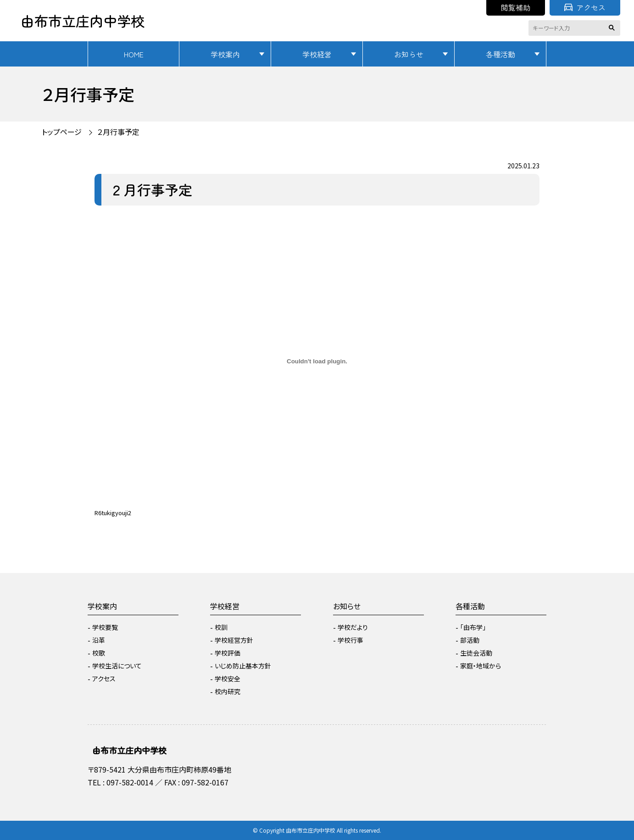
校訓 (221, 627)
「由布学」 (473, 627)
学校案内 (225, 54)
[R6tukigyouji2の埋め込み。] (317, 362)
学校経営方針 (234, 640)
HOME (134, 54)
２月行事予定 (118, 132)
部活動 (470, 640)
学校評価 (228, 653)
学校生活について (117, 666)
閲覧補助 (516, 7)
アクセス (585, 7)
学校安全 (228, 679)
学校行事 (350, 640)
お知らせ (409, 54)
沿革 (99, 640)
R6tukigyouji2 (113, 513)
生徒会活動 (476, 653)
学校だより (353, 627)
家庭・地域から (481, 666)
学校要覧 (105, 627)
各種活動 (501, 54)
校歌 (99, 653)
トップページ (62, 132)
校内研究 (228, 691)
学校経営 (317, 54)
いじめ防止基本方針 (243, 666)
